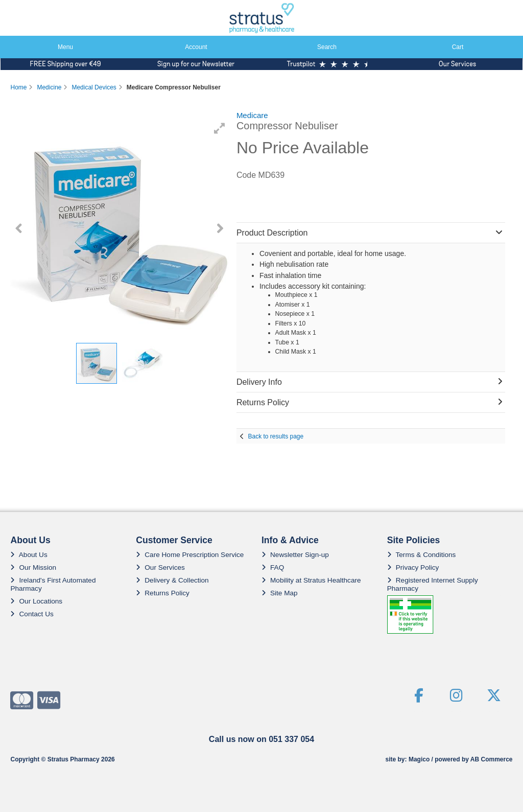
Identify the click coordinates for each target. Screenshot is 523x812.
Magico (419, 759)
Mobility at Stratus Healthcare (311, 580)
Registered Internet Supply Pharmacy (433, 584)
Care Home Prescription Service (190, 555)
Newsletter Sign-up (295, 555)
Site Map (280, 593)
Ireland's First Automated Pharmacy (53, 584)
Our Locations (36, 601)
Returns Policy (163, 593)
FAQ (273, 567)
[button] (220, 128)
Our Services (160, 567)
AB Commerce (492, 759)
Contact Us (32, 614)
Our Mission (33, 567)
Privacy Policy (413, 567)
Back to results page (276, 436)
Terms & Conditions (422, 555)
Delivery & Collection (172, 580)
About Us (29, 555)
